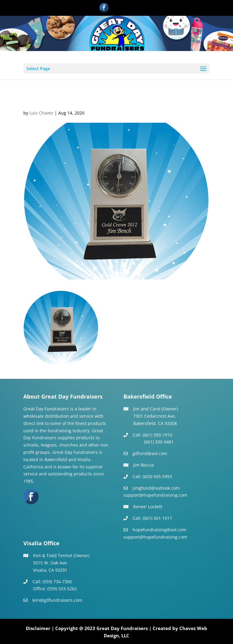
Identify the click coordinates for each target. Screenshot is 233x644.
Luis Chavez (41, 113)
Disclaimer (38, 628)
